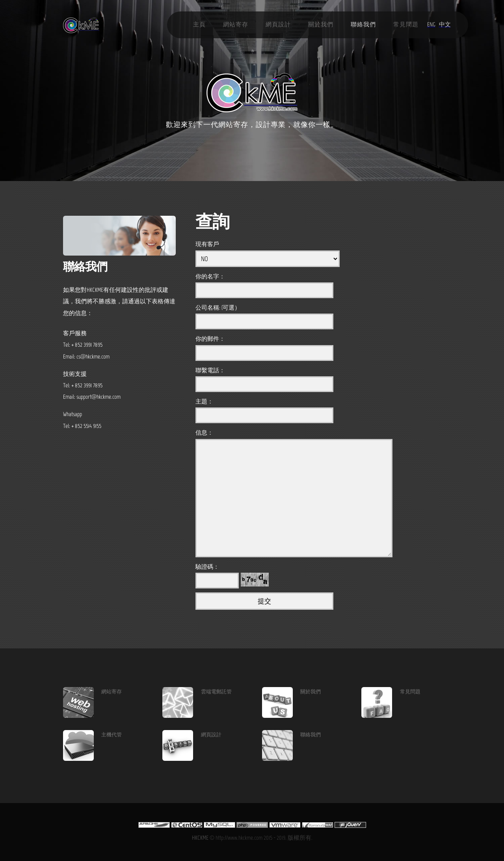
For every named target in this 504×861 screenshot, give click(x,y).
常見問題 (406, 24)
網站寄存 (236, 24)
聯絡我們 (363, 24)
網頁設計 (278, 24)
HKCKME (200, 838)
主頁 (199, 24)
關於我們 (321, 24)
